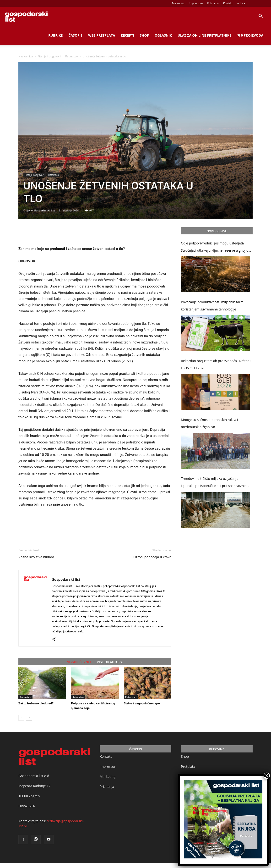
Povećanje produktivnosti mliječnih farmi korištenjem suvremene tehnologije (213, 306)
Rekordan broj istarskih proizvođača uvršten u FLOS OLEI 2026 (217, 364)
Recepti (127, 35)
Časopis (75, 35)
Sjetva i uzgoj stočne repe (142, 703)
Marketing (178, 3)
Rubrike (55, 35)
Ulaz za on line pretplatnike (204, 35)
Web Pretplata (102, 35)
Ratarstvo (72, 56)
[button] (260, 17)
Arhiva (241, 3)
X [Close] (267, 776)
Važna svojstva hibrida (36, 557)
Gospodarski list (44, 210)
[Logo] (26, 16)
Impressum (196, 3)
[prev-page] (21, 718)
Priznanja (213, 3)
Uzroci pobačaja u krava (152, 557)
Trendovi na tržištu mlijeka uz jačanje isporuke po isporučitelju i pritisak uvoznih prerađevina (214, 483)
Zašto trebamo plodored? (36, 703)
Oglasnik (163, 35)
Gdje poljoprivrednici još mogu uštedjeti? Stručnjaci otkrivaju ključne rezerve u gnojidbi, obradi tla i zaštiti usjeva (217, 247)
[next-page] (29, 718)
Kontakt (228, 3)
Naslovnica (26, 56)
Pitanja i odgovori (49, 56)
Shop (144, 35)
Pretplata (188, 766)
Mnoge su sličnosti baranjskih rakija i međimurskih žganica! (209, 423)
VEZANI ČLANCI (79, 662)
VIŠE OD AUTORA (110, 662)
